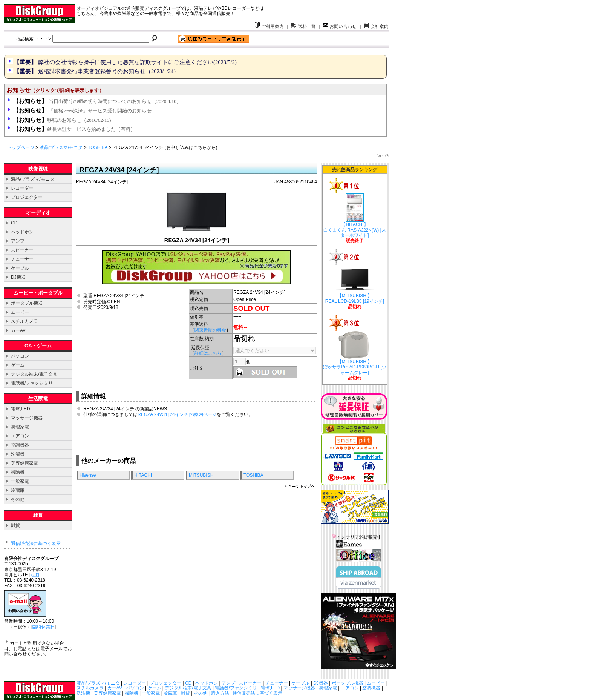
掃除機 (18, 472)
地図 (35, 575)
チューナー (22, 259)
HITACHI (143, 475)
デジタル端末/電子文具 (34, 374)
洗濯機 (18, 454)
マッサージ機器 (27, 418)
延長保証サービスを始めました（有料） (74, 129)
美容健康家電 (24, 463)
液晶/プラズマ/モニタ (61, 147)
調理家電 (20, 427)
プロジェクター (27, 197)
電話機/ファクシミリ (32, 383)
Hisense (88, 475)
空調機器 (20, 445)
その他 (18, 499)
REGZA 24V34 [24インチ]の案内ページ (177, 414)
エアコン (20, 436)
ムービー (20, 312)
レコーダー (22, 188)
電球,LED (21, 409)
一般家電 (20, 481)
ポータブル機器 (27, 303)
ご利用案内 (269, 26)
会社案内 (376, 26)
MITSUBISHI (202, 475)
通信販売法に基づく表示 (36, 543)
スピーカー (22, 250)
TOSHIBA (98, 147)
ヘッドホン (22, 232)
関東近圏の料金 (210, 330)
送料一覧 (303, 26)
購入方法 (220, 693)
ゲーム (18, 365)
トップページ (21, 147)
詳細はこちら (208, 353)
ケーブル (20, 268)
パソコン (20, 356)
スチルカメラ (24, 321)
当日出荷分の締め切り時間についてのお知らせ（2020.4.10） (97, 101)
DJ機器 (18, 277)
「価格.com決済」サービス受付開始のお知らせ (82, 111)
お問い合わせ (340, 26)
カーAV (18, 330)
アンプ (18, 241)
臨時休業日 (44, 627)
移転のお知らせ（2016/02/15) (62, 120)
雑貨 (15, 525)
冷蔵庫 (18, 490)
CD (14, 223)
